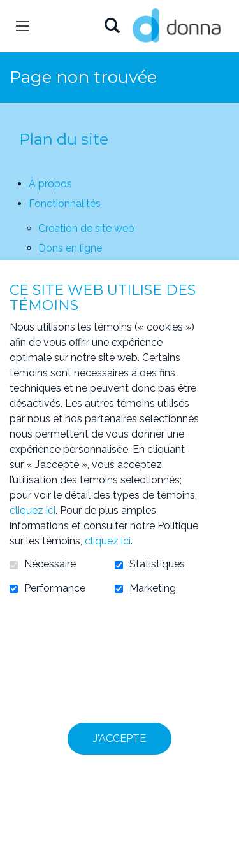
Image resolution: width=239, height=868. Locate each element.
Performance (55, 588)
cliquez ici (33, 510)
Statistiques (157, 564)
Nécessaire (50, 564)
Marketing (153, 588)
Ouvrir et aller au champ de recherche (112, 26)
